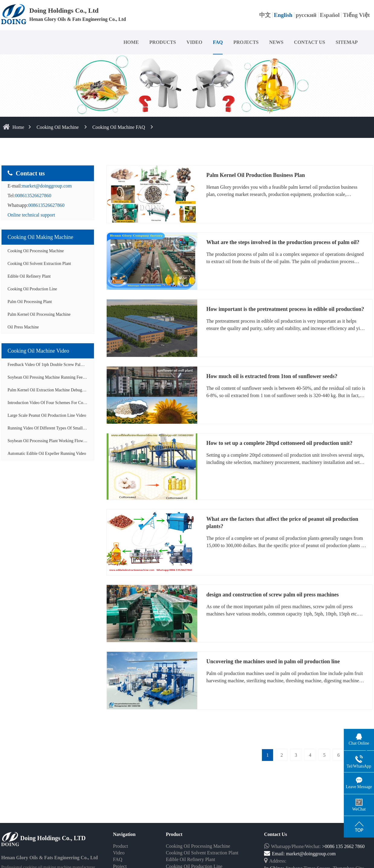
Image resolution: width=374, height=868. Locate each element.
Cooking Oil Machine (58, 127)
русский (306, 15)
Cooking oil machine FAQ (119, 127)
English (283, 15)
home (18, 127)
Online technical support (31, 215)
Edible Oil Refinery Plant (29, 276)
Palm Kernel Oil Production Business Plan (256, 175)
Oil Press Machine (23, 327)
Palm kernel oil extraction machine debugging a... (52, 390)
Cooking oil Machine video (38, 351)
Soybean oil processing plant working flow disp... (52, 441)
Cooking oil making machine (40, 237)
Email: (275, 854)
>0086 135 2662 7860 (343, 846)
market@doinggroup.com (47, 186)
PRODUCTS (163, 42)
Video (119, 853)
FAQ (218, 42)
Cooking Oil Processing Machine (36, 251)
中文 (265, 15)
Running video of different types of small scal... (51, 428)
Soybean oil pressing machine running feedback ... (52, 377)
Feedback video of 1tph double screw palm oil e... (52, 365)
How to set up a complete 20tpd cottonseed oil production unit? (279, 443)
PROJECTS (246, 42)
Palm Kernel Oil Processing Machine (39, 314)
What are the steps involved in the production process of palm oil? (283, 242)
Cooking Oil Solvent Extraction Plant (39, 264)
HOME (131, 42)
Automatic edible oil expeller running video (47, 454)
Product (121, 846)
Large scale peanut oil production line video (47, 415)
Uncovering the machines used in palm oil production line (273, 661)
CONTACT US (310, 42)
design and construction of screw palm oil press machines (272, 595)
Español (330, 15)
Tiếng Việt (356, 15)
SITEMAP (347, 42)
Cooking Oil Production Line (32, 289)
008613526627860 (33, 196)
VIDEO (194, 42)
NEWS (276, 42)
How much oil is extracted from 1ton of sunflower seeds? (272, 376)
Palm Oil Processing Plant (30, 302)
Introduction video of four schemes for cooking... (52, 403)
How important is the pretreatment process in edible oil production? (285, 309)
